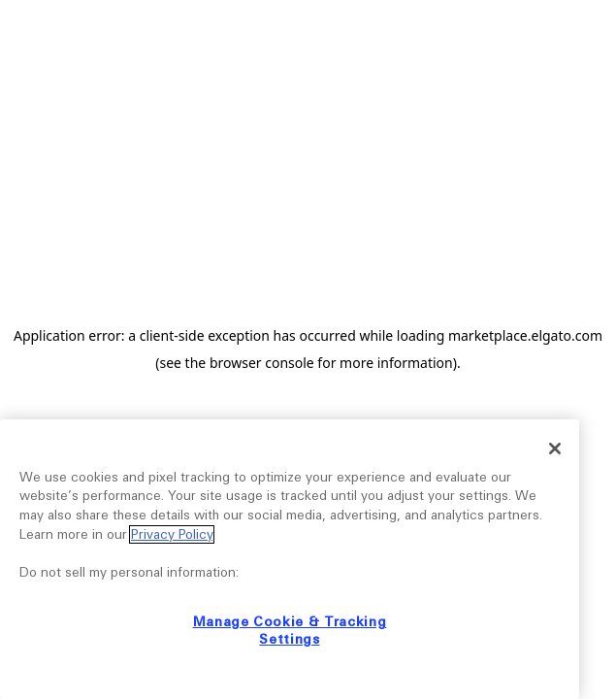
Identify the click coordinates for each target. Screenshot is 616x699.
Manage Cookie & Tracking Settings (290, 631)
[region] (290, 559)
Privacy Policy (172, 534)
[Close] (555, 449)
